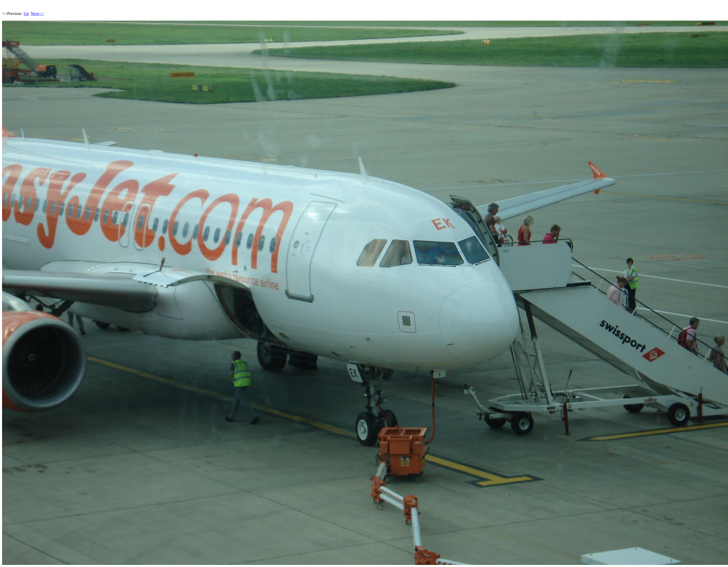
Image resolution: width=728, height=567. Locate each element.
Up (26, 14)
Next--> (37, 14)
